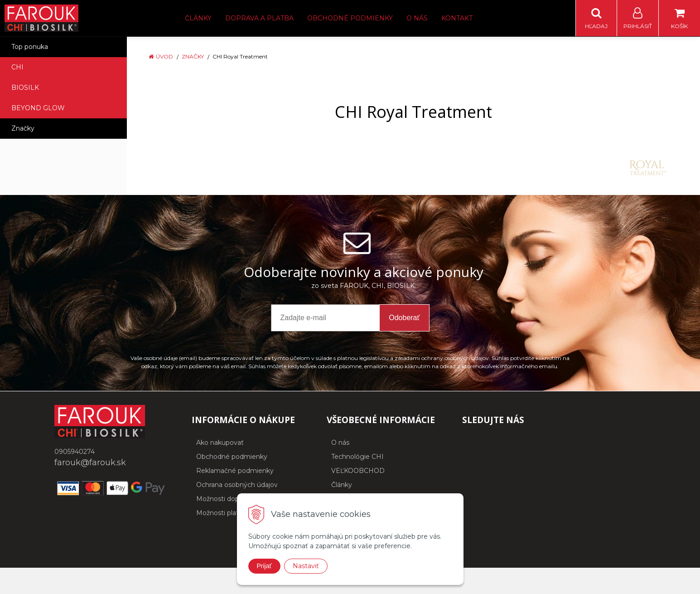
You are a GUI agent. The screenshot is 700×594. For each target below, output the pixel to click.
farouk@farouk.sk (90, 463)
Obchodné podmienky (350, 18)
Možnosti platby (221, 513)
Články (198, 18)
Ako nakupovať (220, 443)
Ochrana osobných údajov (237, 485)
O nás (417, 18)
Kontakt (457, 18)
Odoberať (404, 318)
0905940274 (75, 452)
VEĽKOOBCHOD (358, 471)
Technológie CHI (357, 457)
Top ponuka (30, 47)
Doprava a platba (259, 18)
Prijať (264, 566)
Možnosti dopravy (224, 499)
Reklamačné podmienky (235, 471)
